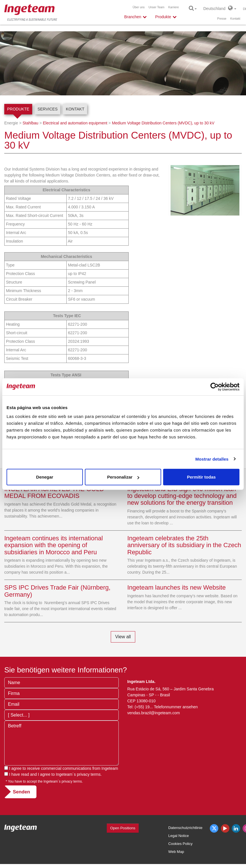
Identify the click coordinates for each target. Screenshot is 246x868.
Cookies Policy (180, 844)
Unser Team (157, 7)
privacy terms (89, 774)
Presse (222, 19)
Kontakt (235, 19)
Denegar (45, 477)
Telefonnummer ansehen (176, 707)
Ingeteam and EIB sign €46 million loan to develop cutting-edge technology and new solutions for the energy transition (182, 496)
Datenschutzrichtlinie (185, 828)
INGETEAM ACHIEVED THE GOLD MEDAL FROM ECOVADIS (54, 492)
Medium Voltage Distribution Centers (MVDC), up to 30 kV (163, 123)
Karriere (174, 7)
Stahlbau (30, 123)
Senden (21, 792)
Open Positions (123, 828)
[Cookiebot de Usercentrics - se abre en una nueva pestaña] (215, 387)
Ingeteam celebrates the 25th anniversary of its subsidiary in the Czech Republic (184, 545)
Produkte (18, 109)
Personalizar (123, 477)
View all (123, 637)
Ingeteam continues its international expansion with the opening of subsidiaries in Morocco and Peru (54, 545)
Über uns (139, 7)
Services (48, 109)
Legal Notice (179, 836)
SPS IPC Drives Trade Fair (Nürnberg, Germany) (57, 591)
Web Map (176, 852)
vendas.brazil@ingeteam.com (154, 713)
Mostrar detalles (212, 459)
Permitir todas (201, 477)
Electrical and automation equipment (75, 123)
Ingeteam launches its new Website (177, 587)
